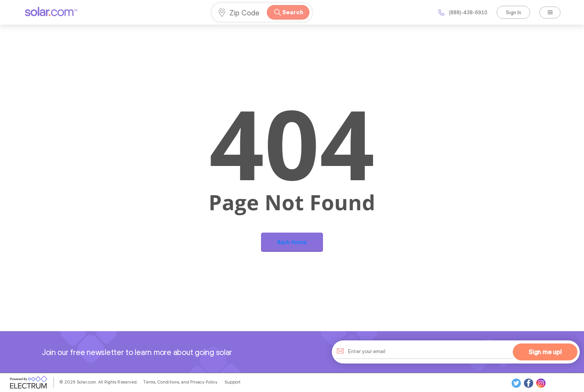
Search (288, 12)
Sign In (514, 12)
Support (233, 382)
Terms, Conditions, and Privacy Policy (180, 382)
